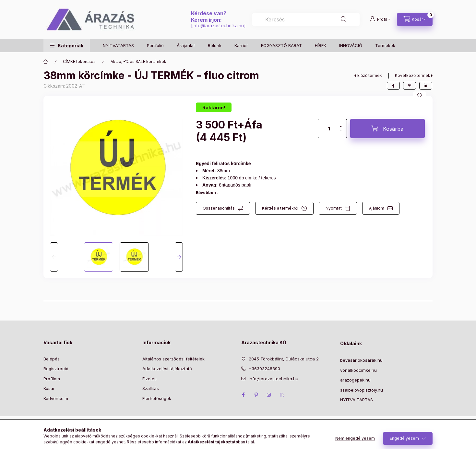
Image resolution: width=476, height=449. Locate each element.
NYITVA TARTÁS (357, 400)
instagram (269, 395)
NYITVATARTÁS (118, 45)
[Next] (179, 257)
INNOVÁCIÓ (351, 45)
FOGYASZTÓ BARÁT (281, 45)
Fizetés (149, 379)
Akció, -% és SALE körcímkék (138, 61)
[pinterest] (410, 86)
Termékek (385, 45)
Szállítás (151, 388)
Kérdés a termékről (280, 208)
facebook (243, 395)
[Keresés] (344, 19)
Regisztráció (56, 369)
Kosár (49, 388)
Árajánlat (186, 45)
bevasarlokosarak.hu (361, 360)
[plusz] (341, 124)
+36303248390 (264, 369)
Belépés (52, 359)
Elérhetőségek (157, 398)
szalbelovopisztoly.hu (362, 390)
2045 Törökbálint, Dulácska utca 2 (284, 359)
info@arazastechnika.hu (218, 25)
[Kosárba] (387, 128)
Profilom (52, 379)
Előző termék (370, 75)
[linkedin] (426, 86)
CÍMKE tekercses (79, 61)
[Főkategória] (46, 62)
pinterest (256, 395)
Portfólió (155, 45)
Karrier (241, 45)
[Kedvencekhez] (420, 95)
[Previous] (54, 257)
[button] (67, 46)
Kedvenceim (56, 398)
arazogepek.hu (355, 380)
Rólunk (215, 45)
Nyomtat (334, 208)
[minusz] (341, 133)
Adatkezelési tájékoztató (167, 369)
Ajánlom (377, 208)
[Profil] (380, 19)
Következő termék (413, 75)
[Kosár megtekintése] (415, 19)
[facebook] (393, 86)
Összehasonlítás (219, 208)
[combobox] (306, 19)
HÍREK (321, 45)
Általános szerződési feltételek (173, 359)
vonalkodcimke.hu (358, 370)
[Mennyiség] (329, 128)
